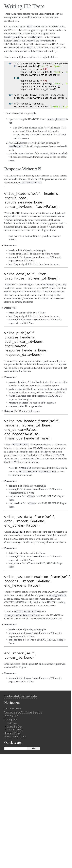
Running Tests (11, 716)
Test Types (12, 723)
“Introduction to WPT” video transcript (23, 712)
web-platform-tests (21, 696)
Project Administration (15, 737)
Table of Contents (15, 729)
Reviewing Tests (12, 733)
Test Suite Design (13, 708)
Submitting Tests (15, 726)
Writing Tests (11, 719)
